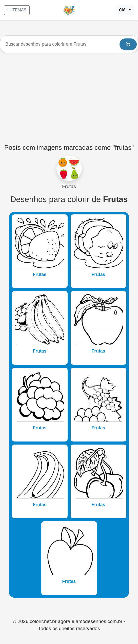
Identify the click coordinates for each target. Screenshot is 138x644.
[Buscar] (69, 44)
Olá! (123, 10)
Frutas (40, 274)
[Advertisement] (69, 96)
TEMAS (17, 10)
